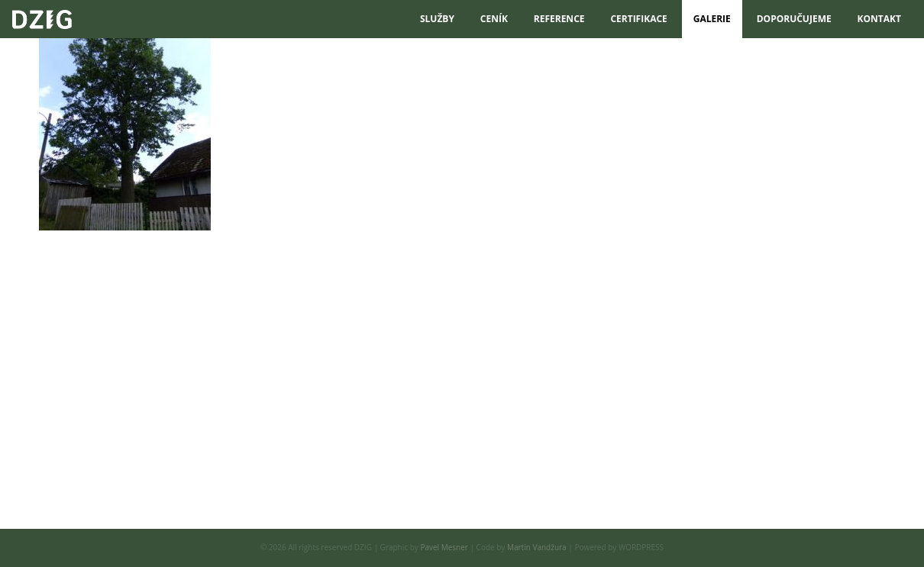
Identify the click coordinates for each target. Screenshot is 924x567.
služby (437, 19)
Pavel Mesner (444, 547)
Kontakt (879, 19)
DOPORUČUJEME (794, 19)
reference (559, 19)
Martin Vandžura (537, 547)
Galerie (712, 19)
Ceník (494, 19)
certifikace (638, 19)
